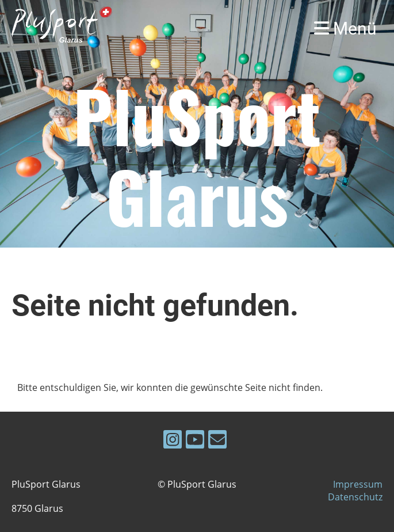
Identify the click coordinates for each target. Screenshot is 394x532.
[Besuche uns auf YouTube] (195, 441)
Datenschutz (355, 497)
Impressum (358, 484)
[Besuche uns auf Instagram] (173, 441)
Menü (345, 29)
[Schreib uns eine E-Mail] (217, 441)
